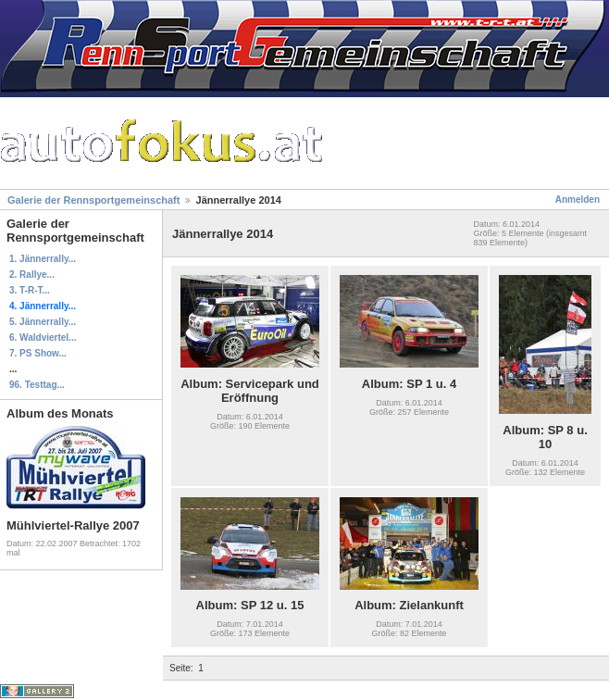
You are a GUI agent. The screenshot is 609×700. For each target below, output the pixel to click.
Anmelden (578, 200)
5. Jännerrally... (43, 322)
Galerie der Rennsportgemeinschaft (93, 200)
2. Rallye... (32, 275)
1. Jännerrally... (43, 259)
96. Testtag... (37, 385)
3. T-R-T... (30, 290)
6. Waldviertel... (43, 337)
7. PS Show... (38, 353)
